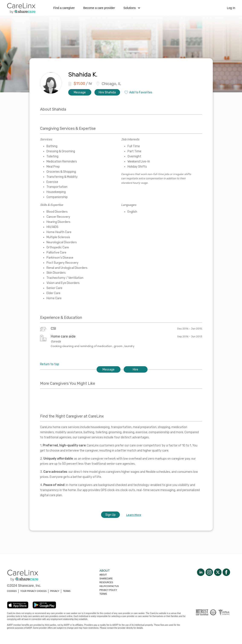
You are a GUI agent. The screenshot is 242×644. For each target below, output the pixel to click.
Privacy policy (108, 590)
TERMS (67, 591)
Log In (231, 8)
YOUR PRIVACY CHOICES (33, 591)
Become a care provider (99, 8)
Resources (106, 582)
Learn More (134, 515)
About (103, 575)
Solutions (132, 8)
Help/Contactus (109, 586)
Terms (103, 594)
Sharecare (106, 579)
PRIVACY (55, 591)
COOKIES (12, 591)
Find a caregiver (64, 8)
